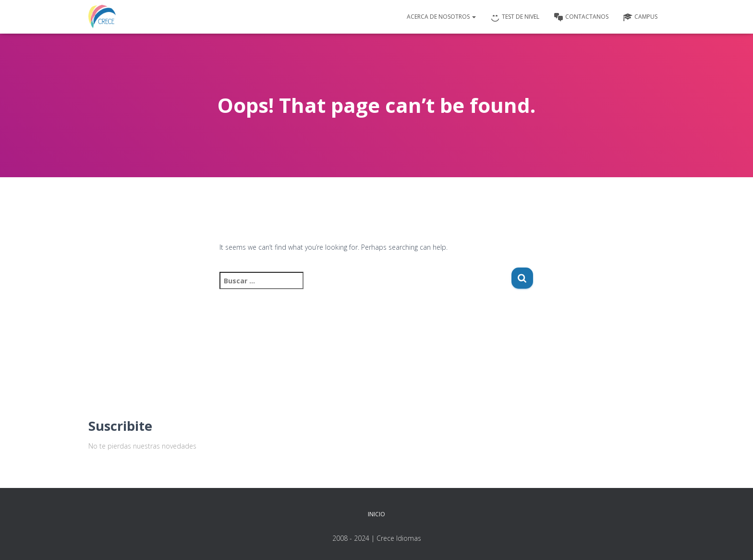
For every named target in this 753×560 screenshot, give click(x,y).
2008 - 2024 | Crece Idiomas (377, 538)
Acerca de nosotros (441, 17)
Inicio (376, 514)
